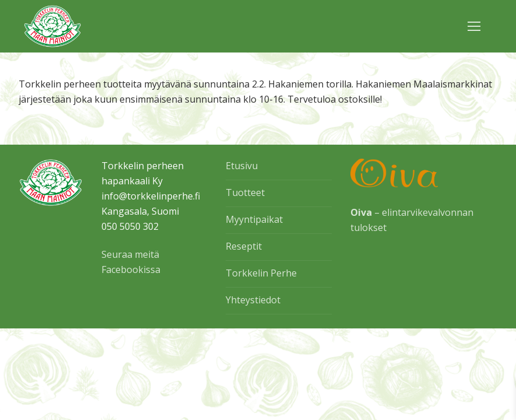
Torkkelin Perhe (261, 273)
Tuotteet (245, 192)
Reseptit (244, 246)
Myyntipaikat (254, 219)
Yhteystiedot (253, 300)
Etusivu (242, 166)
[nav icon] (474, 26)
